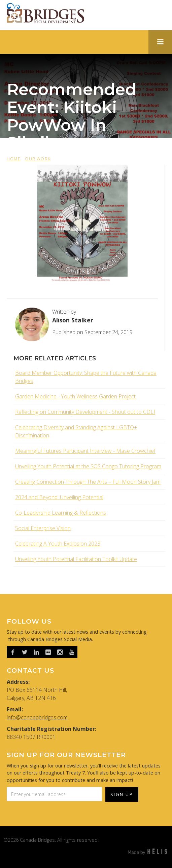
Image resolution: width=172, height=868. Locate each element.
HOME (14, 159)
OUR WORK (38, 159)
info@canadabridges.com (37, 717)
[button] (160, 42)
